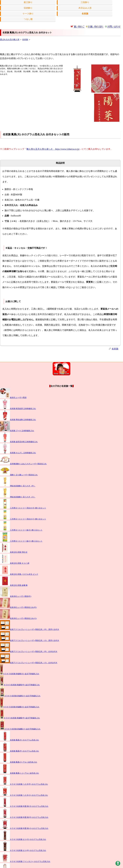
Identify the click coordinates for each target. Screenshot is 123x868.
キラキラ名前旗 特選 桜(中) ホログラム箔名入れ (24, 817)
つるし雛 (28, 19)
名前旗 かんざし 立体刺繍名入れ (18, 453)
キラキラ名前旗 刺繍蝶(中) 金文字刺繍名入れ (20, 718)
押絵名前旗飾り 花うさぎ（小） (18, 497)
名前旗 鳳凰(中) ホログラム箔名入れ (19, 751)
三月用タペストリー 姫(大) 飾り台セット (21, 530)
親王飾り (28, 2)
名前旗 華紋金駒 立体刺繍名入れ (18, 420)
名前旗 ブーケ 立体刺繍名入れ (17, 431)
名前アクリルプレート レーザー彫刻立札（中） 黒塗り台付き (30, 629)
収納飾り (28, 8)
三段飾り (85, 2)
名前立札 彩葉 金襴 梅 (14, 585)
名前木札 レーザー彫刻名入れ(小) (18, 618)
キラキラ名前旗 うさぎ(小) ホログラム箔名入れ (24, 795)
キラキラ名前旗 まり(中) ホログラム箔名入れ (23, 850)
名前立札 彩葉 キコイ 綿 (15, 563)
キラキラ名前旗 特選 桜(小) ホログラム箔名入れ (24, 828)
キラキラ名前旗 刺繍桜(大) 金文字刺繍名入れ (20, 674)
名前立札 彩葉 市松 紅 (14, 552)
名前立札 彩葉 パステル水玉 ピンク (19, 574)
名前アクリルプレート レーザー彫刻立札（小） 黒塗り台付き (30, 641)
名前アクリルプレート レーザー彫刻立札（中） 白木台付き (29, 652)
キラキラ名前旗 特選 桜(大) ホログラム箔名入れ (24, 806)
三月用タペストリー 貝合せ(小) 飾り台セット (23, 519)
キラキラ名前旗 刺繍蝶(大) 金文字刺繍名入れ (20, 707)
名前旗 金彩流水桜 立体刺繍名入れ (19, 442)
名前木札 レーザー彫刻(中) (16, 596)
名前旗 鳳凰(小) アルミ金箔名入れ (19, 762)
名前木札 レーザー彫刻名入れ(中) (18, 607)
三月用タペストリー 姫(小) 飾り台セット (21, 541)
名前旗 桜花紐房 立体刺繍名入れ (18, 409)
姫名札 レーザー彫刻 (13, 398)
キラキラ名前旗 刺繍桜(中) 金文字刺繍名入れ (20, 685)
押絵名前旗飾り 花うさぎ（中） (18, 486)
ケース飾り (28, 14)
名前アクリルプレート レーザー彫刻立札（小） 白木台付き (29, 663)
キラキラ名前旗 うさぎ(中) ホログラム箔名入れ (24, 784)
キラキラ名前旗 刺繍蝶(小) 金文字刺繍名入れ (20, 729)
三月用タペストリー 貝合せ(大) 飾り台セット (23, 508)
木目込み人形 (85, 8)
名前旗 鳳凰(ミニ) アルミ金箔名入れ (19, 773)
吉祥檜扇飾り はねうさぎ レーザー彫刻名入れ (23, 464)
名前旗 (25, 39)
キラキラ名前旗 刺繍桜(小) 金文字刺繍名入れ (20, 696)
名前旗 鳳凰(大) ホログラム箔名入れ (19, 740)
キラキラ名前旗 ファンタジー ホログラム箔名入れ (25, 862)
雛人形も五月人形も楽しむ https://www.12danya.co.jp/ (53, 149)
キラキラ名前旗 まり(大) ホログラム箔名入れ (23, 839)
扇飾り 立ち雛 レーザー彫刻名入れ (19, 475)
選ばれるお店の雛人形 (10, 39)
